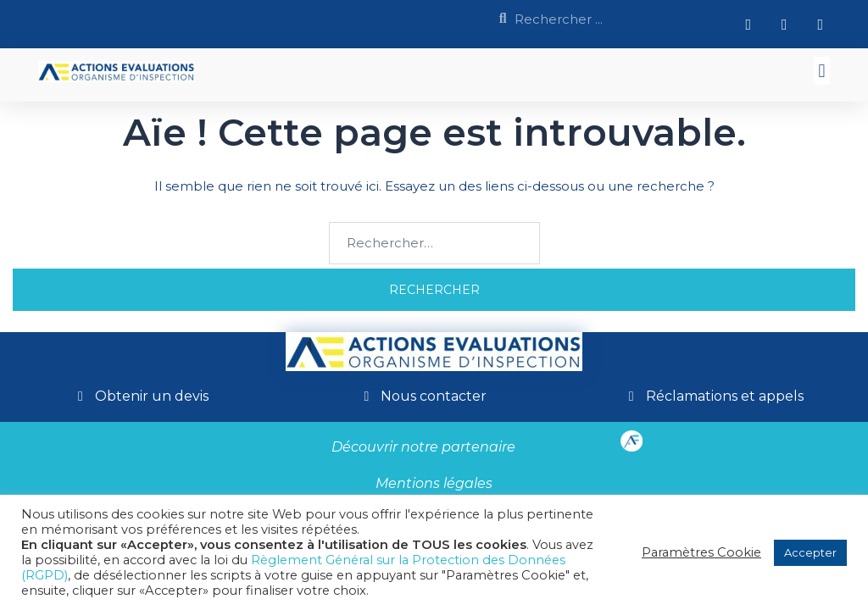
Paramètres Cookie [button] (701, 552)
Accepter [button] (810, 552)
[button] (822, 71)
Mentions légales (434, 483)
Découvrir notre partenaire (423, 447)
